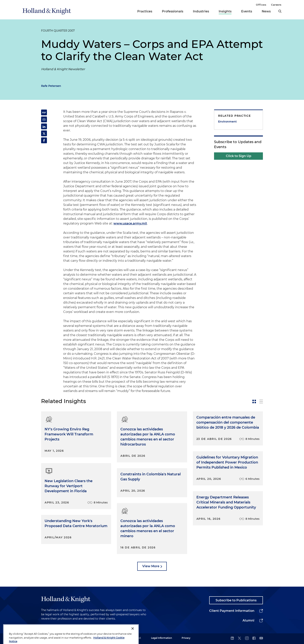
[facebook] (254, 638)
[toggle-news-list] (261, 401)
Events (247, 11)
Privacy (186, 638)
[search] (280, 11)
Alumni (248, 620)
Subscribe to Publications (236, 600)
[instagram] (247, 638)
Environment (227, 122)
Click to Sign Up (239, 156)
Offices (261, 5)
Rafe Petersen (51, 86)
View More (151, 566)
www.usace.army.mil (130, 223)
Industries (201, 11)
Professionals (173, 11)
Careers (276, 5)
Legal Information (161, 638)
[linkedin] (232, 638)
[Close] (133, 636)
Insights (225, 11)
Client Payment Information (232, 611)
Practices (145, 11)
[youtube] (261, 638)
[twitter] (239, 638)
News (266, 11)
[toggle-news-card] (254, 401)
